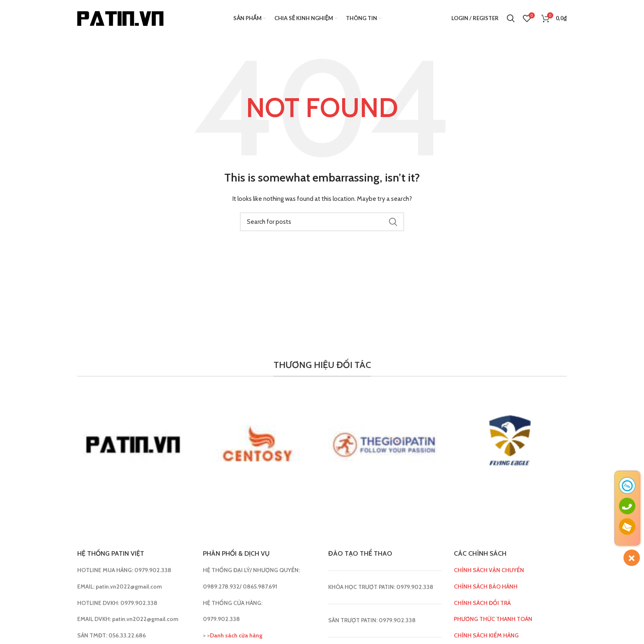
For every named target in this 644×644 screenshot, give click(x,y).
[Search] (511, 18)
